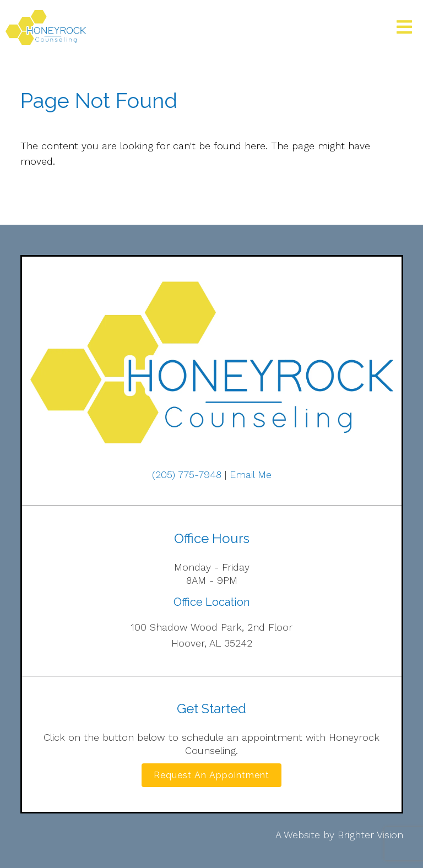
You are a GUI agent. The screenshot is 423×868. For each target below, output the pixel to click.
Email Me (251, 474)
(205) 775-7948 (187, 474)
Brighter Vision (370, 835)
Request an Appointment (211, 775)
